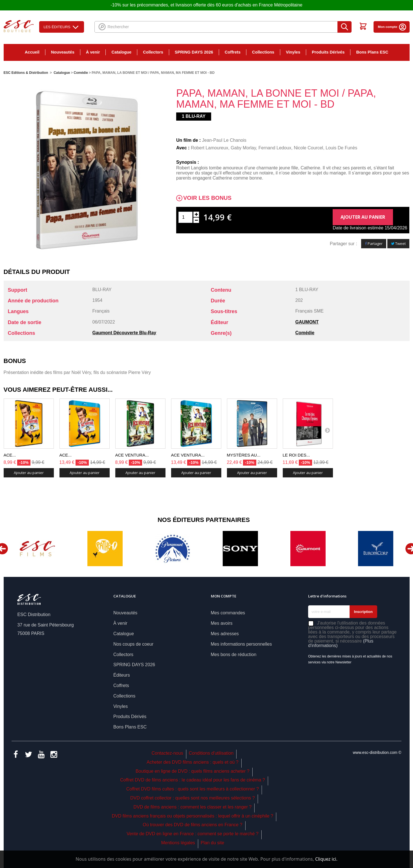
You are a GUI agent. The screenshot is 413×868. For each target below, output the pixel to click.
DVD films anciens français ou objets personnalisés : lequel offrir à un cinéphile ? (193, 816)
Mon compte (392, 27)
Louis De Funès (341, 148)
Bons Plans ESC (372, 52)
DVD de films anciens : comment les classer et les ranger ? (193, 807)
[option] (37, 549)
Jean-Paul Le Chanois (224, 140)
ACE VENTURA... (132, 455)
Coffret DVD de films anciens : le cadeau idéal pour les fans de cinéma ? (193, 780)
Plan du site (213, 843)
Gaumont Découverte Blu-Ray (124, 333)
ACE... (10, 455)
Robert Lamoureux (210, 148)
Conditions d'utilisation (211, 753)
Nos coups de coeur (133, 644)
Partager (374, 243)
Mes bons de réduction (234, 655)
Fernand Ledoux (275, 148)
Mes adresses (225, 634)
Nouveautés (63, 52)
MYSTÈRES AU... (244, 455)
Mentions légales (178, 843)
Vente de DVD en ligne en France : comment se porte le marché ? (193, 834)
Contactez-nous (167, 753)
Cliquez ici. (326, 859)
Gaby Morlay (243, 148)
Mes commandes (228, 613)
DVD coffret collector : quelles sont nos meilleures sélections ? (193, 798)
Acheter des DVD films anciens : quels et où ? (193, 762)
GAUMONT (307, 322)
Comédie (305, 333)
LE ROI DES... (296, 455)
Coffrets (233, 52)
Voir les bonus (207, 198)
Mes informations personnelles (241, 644)
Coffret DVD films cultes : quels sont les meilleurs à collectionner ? (193, 789)
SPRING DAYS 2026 (194, 52)
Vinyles (293, 52)
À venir (93, 52)
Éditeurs (122, 675)
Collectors (153, 52)
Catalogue (121, 52)
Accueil (32, 52)
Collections (263, 52)
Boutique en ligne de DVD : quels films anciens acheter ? (193, 771)
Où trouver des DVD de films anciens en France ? (193, 825)
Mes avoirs (222, 623)
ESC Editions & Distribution (26, 73)
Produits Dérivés (328, 52)
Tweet (398, 243)
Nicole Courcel (308, 148)
